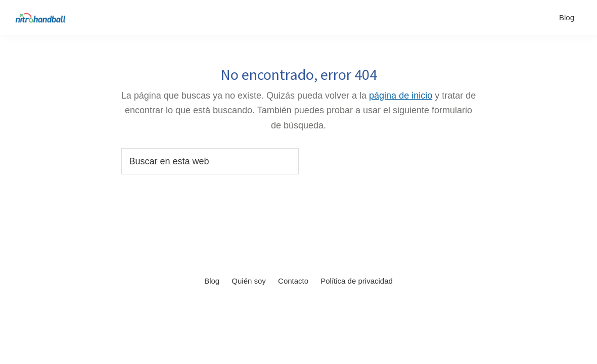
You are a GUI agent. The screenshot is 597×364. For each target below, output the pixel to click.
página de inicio (401, 96)
